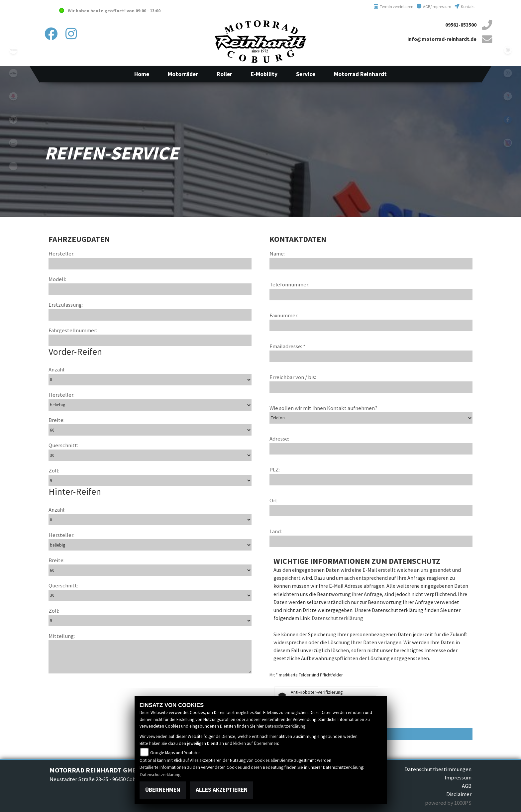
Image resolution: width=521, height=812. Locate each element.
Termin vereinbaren (393, 6)
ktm (13, 73)
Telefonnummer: (289, 284)
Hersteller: (61, 254)
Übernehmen (163, 790)
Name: (277, 254)
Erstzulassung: (66, 305)
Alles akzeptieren (222, 790)
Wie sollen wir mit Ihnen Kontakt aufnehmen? (323, 408)
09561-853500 (461, 25)
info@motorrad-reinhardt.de (442, 39)
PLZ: (275, 469)
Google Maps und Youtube (175, 753)
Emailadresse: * (287, 346)
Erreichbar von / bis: (293, 377)
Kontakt (465, 6)
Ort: (274, 500)
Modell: (57, 279)
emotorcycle (13, 166)
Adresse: (279, 439)
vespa (13, 143)
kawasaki (13, 50)
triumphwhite (13, 120)
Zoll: (54, 470)
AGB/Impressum (434, 6)
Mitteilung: (62, 636)
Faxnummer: (284, 315)
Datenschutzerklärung (337, 618)
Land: (276, 531)
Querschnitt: (63, 445)
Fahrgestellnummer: (73, 330)
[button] (183, 74)
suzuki (13, 96)
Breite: (56, 420)
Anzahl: (57, 369)
